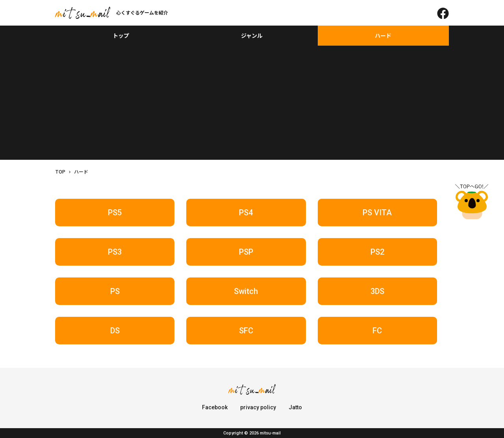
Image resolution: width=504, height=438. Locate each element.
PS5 (115, 213)
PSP (246, 252)
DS (115, 331)
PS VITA (377, 213)
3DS (377, 291)
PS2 (377, 252)
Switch (246, 291)
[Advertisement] (252, 105)
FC (377, 331)
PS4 (246, 213)
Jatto (295, 407)
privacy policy (258, 407)
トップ (121, 35)
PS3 (115, 252)
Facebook (215, 407)
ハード (383, 35)
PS (115, 291)
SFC (246, 331)
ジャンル (252, 35)
